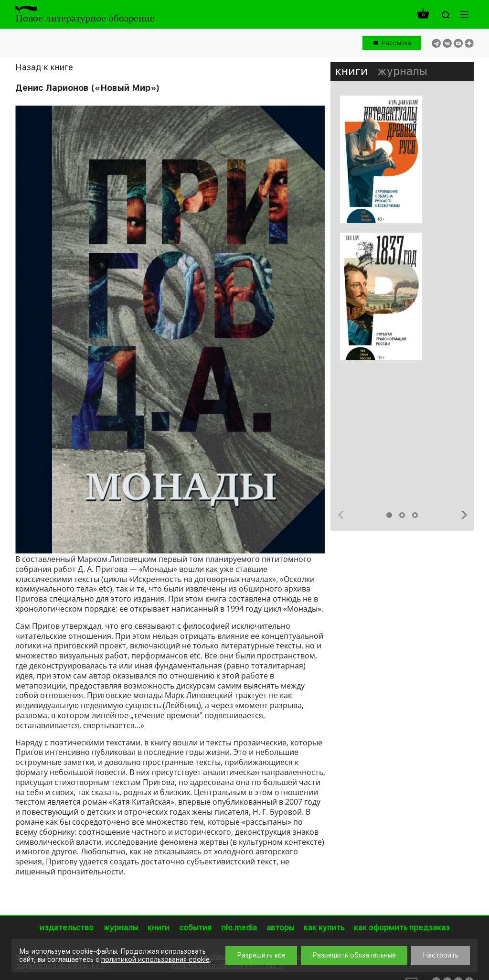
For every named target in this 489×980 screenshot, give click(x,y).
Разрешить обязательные (354, 955)
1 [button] (389, 515)
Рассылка (397, 43)
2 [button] (402, 515)
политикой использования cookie (155, 959)
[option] (402, 233)
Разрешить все (261, 955)
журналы (402, 71)
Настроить (441, 955)
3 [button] (415, 515)
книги (351, 71)
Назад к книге (44, 67)
